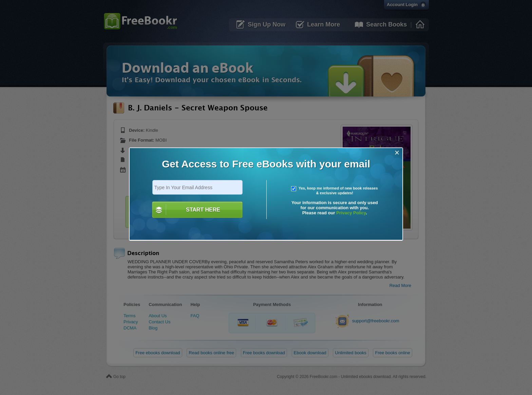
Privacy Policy (351, 213)
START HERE (203, 210)
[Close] (397, 153)
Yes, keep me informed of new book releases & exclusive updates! (335, 191)
